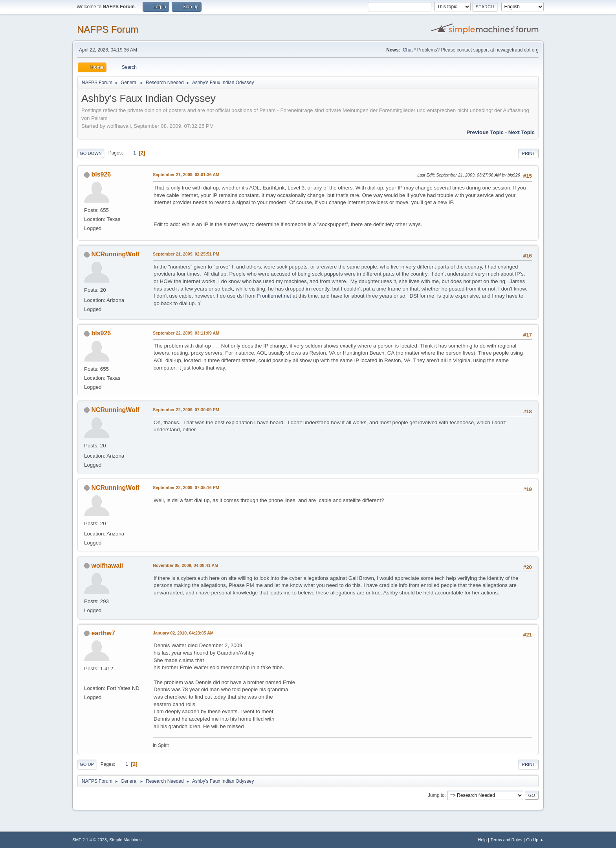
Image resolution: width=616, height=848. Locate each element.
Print (528, 153)
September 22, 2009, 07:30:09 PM (186, 410)
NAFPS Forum (108, 29)
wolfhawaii (107, 566)
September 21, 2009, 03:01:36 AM (186, 175)
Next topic (522, 132)
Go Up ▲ (535, 840)
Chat (408, 50)
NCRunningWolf (115, 254)
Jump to (436, 795)
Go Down (91, 153)
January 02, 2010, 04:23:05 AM (183, 633)
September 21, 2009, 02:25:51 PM (186, 254)
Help (482, 840)
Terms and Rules (507, 840)
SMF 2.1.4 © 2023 (90, 840)
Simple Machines (125, 840)
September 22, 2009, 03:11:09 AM (186, 333)
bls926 (101, 174)
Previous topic (485, 132)
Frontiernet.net (274, 296)
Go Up (87, 764)
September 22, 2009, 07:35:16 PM (186, 487)
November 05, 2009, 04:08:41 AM (185, 565)
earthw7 (103, 633)
